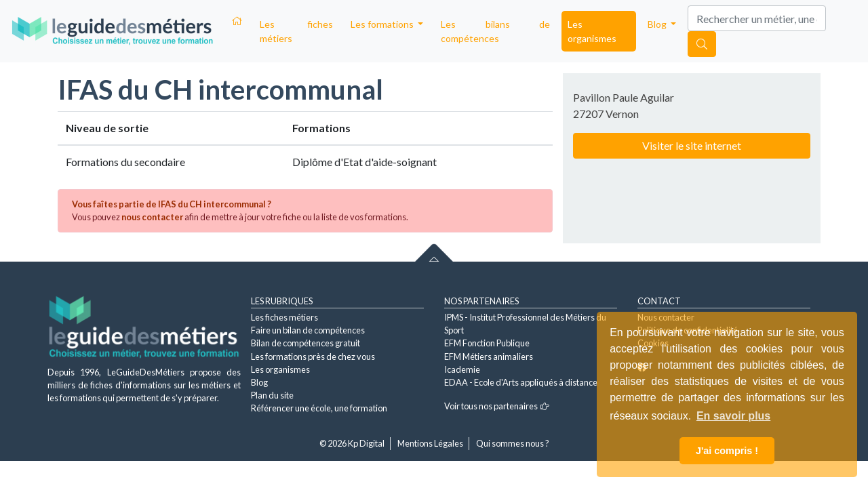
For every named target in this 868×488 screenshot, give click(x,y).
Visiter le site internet (692, 145)
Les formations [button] (383, 24)
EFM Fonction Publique (487, 343)
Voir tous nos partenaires (497, 406)
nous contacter (152, 217)
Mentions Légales (430, 443)
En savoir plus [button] (733, 416)
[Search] (757, 18)
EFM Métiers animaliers (489, 357)
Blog (259, 382)
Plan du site (272, 395)
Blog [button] (658, 24)
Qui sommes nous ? (513, 443)
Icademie (462, 369)
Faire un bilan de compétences (308, 330)
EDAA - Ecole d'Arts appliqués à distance (521, 382)
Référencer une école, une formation (319, 408)
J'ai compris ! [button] (727, 451)
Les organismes (592, 31)
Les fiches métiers (296, 31)
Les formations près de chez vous (313, 357)
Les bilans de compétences (495, 31)
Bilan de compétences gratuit (305, 343)
